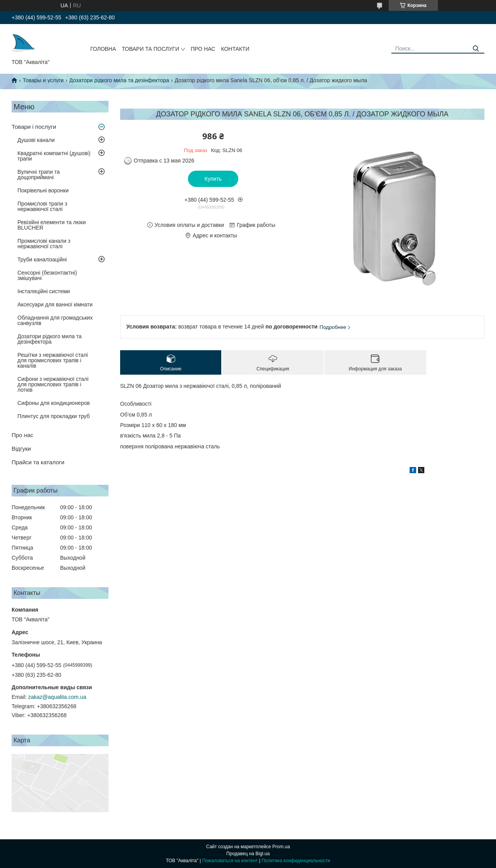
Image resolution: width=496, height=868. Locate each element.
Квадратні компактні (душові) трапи (54, 156)
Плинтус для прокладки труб (54, 416)
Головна (103, 49)
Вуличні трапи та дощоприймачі (39, 175)
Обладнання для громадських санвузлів (55, 320)
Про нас (203, 49)
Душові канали (36, 140)
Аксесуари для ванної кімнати (55, 304)
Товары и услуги (43, 80)
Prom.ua (281, 847)
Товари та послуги (150, 49)
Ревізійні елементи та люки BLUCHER (52, 225)
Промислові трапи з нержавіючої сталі (42, 206)
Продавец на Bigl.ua (248, 854)
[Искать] (476, 49)
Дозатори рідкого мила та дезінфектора (119, 80)
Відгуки (21, 449)
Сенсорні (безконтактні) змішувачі (47, 275)
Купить (213, 179)
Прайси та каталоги (38, 462)
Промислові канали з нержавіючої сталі (44, 244)
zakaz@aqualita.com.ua (57, 697)
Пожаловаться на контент (230, 861)
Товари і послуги (34, 127)
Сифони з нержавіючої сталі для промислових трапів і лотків (53, 384)
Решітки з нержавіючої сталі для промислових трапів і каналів (53, 360)
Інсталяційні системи (44, 291)
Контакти (235, 49)
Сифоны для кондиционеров (54, 403)
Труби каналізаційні (42, 259)
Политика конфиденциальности (296, 861)
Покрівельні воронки (43, 190)
